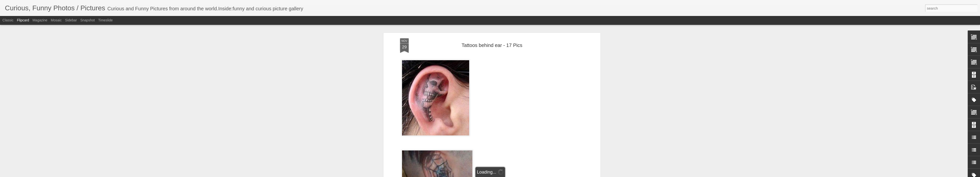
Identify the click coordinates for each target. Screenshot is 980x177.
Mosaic (56, 20)
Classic (8, 20)
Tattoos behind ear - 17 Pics (492, 45)
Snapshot (88, 20)
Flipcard (23, 20)
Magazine (40, 20)
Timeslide (105, 20)
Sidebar (71, 20)
